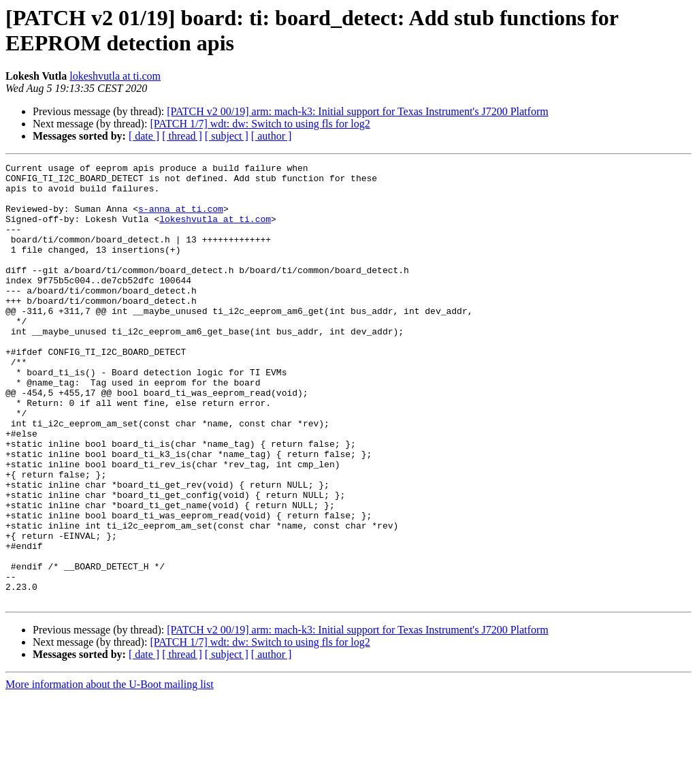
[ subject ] (227, 136)
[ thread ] (182, 136)
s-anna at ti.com (181, 219)
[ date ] (144, 136)
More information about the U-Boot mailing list (110, 772)
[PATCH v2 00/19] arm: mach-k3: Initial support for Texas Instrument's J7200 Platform (357, 111)
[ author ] (272, 136)
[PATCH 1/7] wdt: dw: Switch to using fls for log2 (260, 124)
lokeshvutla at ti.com (115, 76)
